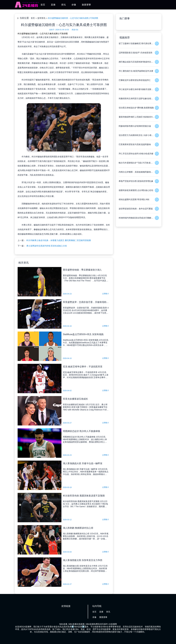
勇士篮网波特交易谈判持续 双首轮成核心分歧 (47, 246)
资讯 (63, 5)
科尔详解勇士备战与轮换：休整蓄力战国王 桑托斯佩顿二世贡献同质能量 (59, 240)
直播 (53, 5)
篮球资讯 (41, 18)
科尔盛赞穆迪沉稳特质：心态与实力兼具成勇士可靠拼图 (73, 18)
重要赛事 (86, 5)
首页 (43, 5)
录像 (74, 5)
